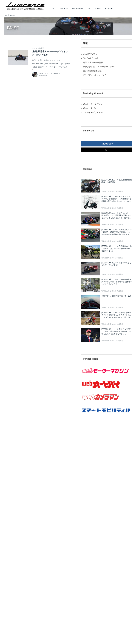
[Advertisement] (101, 447)
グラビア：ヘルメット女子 (95, 75)
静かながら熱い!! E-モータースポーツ (99, 67)
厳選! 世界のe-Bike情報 (93, 62)
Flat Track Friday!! (91, 58)
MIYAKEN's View (90, 54)
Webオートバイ (90, 108)
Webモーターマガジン (93, 104)
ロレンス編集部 (38, 48)
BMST (13, 28)
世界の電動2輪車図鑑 (92, 71)
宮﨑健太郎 (42, 73)
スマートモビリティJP (93, 112)
